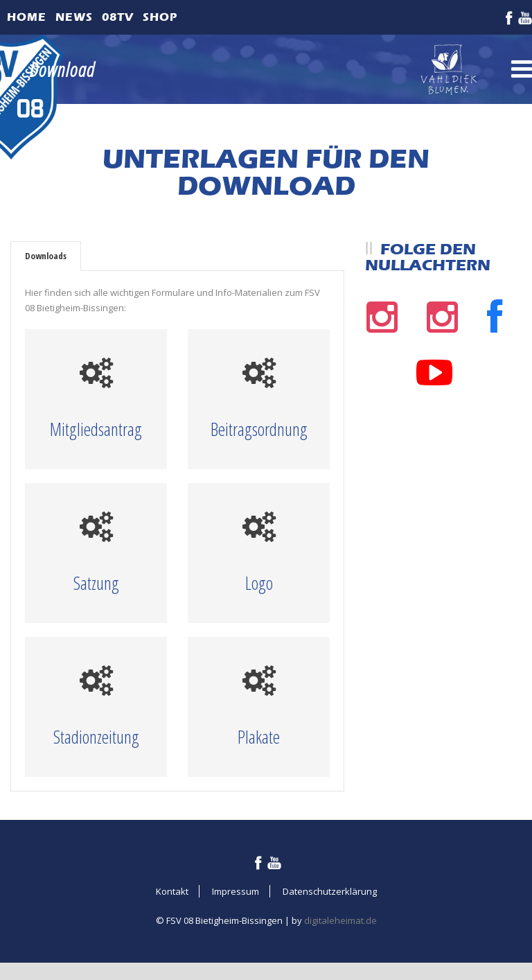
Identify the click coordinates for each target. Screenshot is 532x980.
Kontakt (172, 891)
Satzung (96, 583)
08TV (118, 17)
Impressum (236, 891)
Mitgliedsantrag (96, 429)
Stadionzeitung (96, 737)
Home (27, 17)
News (74, 17)
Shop (160, 17)
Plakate (259, 737)
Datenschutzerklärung (330, 891)
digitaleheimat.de (340, 920)
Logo (259, 583)
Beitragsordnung (259, 429)
